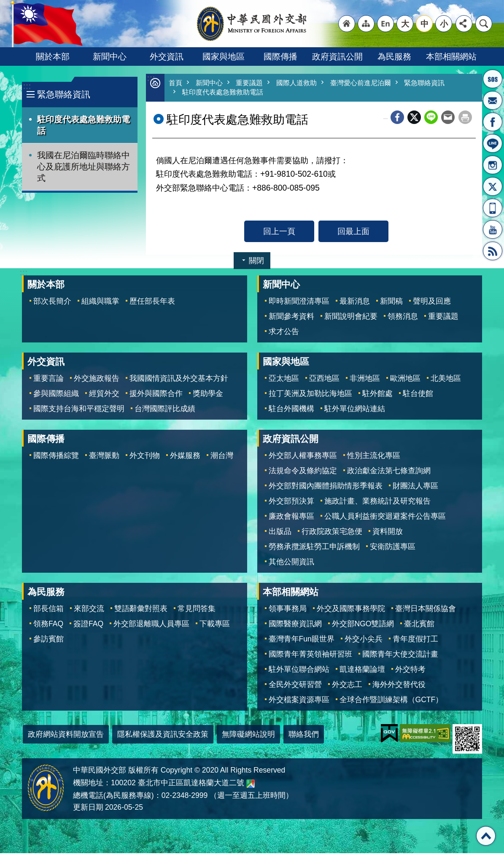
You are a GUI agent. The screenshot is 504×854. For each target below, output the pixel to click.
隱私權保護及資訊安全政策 (163, 735)
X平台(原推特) (493, 186)
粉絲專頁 (493, 122)
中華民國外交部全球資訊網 (252, 24)
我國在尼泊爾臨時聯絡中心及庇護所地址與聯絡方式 (84, 167)
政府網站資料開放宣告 (66, 735)
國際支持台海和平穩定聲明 (79, 409)
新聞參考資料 (291, 317)
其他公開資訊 (291, 563)
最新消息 (355, 302)
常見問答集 (197, 609)
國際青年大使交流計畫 (400, 655)
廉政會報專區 (291, 517)
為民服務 (394, 57)
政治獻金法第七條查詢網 (389, 471)
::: (27, 86)
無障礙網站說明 (248, 735)
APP (493, 208)
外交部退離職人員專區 (151, 625)
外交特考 (410, 670)
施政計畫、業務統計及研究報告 (377, 502)
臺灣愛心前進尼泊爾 (369, 83)
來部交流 (89, 609)
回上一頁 (279, 232)
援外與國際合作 (156, 394)
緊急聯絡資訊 (64, 94)
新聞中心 (110, 57)
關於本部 (53, 57)
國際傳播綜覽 (56, 456)
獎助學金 (208, 394)
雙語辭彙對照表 (141, 609)
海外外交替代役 (399, 685)
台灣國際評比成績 (165, 409)
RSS (493, 251)
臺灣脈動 (104, 456)
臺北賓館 (419, 625)
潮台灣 (222, 456)
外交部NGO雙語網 (363, 625)
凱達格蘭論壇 (362, 670)
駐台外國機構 (291, 409)
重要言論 (49, 379)
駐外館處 (377, 394)
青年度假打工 (415, 640)
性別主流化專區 (374, 456)
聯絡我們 (304, 735)
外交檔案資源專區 (299, 700)
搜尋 (484, 24)
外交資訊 (167, 57)
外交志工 (347, 685)
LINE (493, 143)
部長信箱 (493, 100)
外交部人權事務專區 (303, 456)
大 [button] (405, 24)
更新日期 (88, 808)
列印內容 (465, 118)
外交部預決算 (291, 502)
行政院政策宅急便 (332, 532)
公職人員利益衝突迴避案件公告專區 (385, 517)
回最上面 (353, 232)
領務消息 (403, 317)
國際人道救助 (302, 83)
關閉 (256, 261)
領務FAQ (48, 625)
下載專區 (215, 625)
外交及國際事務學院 (351, 609)
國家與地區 (224, 57)
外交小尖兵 (364, 640)
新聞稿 (391, 302)
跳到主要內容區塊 (4, 4)
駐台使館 (418, 394)
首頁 (176, 83)
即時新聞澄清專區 (299, 302)
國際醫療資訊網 (295, 625)
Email (448, 118)
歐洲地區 (405, 379)
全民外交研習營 (295, 685)
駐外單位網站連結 (355, 409)
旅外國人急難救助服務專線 (493, 79)
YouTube (493, 229)
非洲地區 (365, 379)
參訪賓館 (49, 640)
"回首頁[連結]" (347, 24)
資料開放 (388, 532)
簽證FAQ (88, 625)
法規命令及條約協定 (303, 471)
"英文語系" (385, 24)
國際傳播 (280, 57)
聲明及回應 (432, 302)
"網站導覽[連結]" (366, 24)
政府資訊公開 (337, 57)
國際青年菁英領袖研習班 (310, 655)
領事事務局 (288, 609)
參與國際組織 (56, 394)
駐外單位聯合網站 (299, 670)
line (431, 118)
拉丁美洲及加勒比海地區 (310, 394)
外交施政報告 (97, 379)
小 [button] (444, 24)
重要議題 (253, 83)
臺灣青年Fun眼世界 (302, 640)
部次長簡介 (52, 302)
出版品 (280, 532)
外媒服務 (185, 456)
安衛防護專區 (393, 547)
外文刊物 (145, 456)
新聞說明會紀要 (351, 317)
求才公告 (284, 332)
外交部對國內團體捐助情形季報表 (326, 487)
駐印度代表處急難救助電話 (84, 125)
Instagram (493, 165)
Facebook (397, 118)
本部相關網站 (451, 57)
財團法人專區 (415, 487)
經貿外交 (104, 394)
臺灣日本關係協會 (426, 609)
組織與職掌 (100, 302)
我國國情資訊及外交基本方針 (179, 379)
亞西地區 (324, 379)
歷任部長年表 (152, 302)
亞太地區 (284, 379)
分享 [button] (464, 24)
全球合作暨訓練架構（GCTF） (391, 700)
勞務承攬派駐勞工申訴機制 (314, 547)
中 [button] (424, 24)
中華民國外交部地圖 (251, 784)
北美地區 (446, 379)
